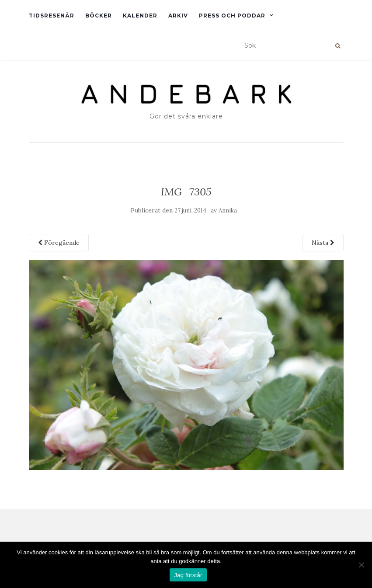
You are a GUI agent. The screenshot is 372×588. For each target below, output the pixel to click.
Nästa (323, 243)
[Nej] (361, 565)
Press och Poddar (232, 16)
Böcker (99, 16)
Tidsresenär (52, 16)
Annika (228, 210)
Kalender (140, 16)
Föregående (59, 243)
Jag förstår (188, 575)
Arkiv (178, 16)
